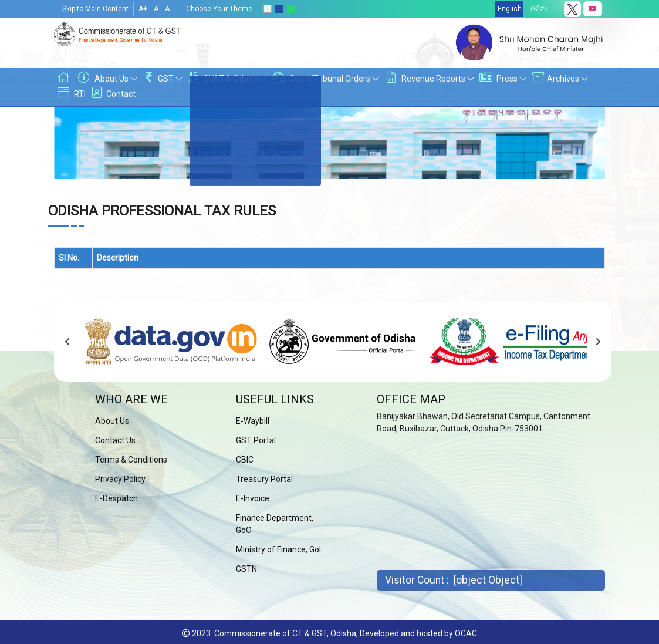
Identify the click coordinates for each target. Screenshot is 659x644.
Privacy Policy (120, 479)
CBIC (245, 460)
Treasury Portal (264, 479)
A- (168, 9)
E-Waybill (253, 421)
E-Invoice (253, 498)
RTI (70, 94)
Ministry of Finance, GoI (278, 549)
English (510, 9)
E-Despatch (116, 498)
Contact (112, 94)
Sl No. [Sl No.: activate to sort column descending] (69, 258)
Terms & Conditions (131, 460)
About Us (112, 421)
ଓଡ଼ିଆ (539, 9)
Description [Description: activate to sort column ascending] (118, 258)
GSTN (246, 569)
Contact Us (115, 440)
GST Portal (256, 440)
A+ (143, 9)
